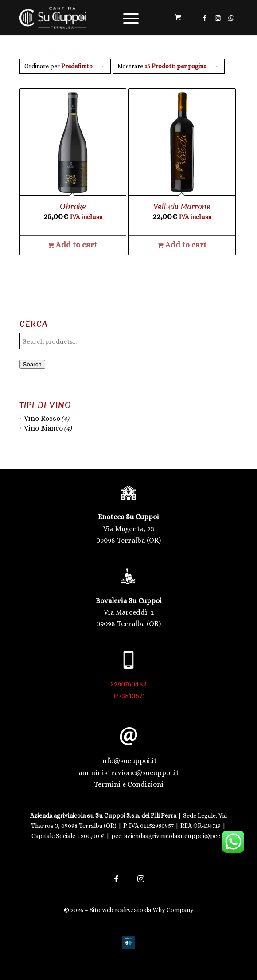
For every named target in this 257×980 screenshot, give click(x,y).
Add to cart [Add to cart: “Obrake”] (73, 245)
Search (32, 364)
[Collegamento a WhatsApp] (231, 18)
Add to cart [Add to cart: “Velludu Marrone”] (182, 245)
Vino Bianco (43, 428)
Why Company (173, 910)
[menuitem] (129, 18)
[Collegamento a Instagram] (218, 18)
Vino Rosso (42, 418)
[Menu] (127, 18)
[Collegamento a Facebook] (205, 18)
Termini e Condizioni (129, 784)
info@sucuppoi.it (128, 761)
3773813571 (129, 696)
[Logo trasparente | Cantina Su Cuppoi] (107, 18)
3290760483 (128, 684)
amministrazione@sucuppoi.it (129, 773)
